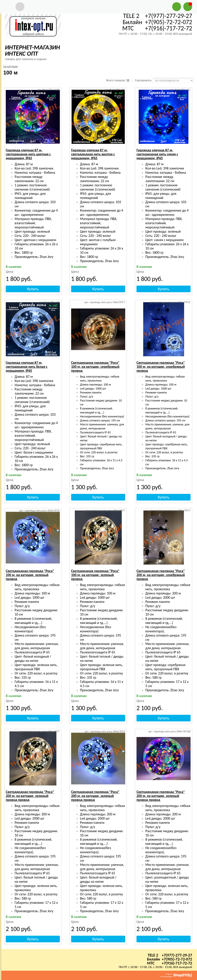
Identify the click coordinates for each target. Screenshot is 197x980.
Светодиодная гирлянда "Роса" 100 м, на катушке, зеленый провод (30, 575)
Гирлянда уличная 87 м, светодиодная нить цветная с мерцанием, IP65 (28, 154)
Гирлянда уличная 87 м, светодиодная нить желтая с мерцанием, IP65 (93, 154)
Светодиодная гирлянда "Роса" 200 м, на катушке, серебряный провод (161, 575)
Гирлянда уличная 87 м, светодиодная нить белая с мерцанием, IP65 (27, 367)
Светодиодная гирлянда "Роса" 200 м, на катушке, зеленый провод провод (30, 796)
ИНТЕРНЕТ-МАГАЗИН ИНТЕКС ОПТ (32, 50)
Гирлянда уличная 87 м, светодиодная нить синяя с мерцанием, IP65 (157, 154)
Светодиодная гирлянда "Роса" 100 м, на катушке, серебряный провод (95, 367)
